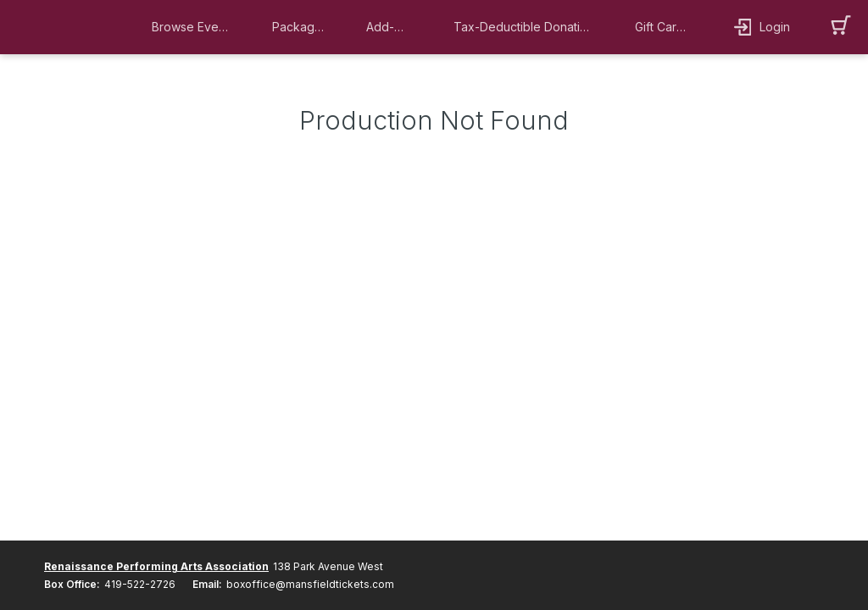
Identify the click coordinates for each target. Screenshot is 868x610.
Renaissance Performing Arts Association (156, 566)
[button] (195, 27)
